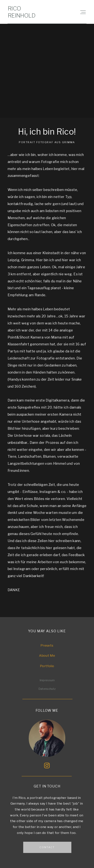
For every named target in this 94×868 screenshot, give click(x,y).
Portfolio (47, 666)
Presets (47, 645)
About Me (47, 655)
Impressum (47, 680)
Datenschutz (47, 689)
